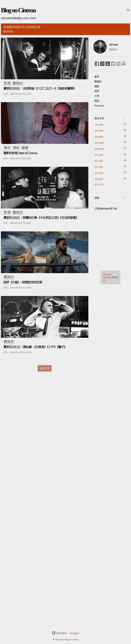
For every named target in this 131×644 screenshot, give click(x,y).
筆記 (97, 101)
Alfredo (114, 45)
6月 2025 (99, 161)
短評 (97, 91)
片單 (97, 96)
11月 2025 (99, 143)
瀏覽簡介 (113, 49)
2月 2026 (99, 131)
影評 (97, 77)
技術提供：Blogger (66, 633)
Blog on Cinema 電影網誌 (110, 277)
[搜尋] (128, 10)
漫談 (97, 86)
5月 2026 (99, 125)
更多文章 (45, 368)
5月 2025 (99, 167)
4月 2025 (99, 173)
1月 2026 (99, 137)
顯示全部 (8, 31)
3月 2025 (99, 179)
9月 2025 (99, 155)
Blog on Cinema (18, 10)
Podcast (99, 106)
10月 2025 (99, 149)
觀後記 (98, 81)
